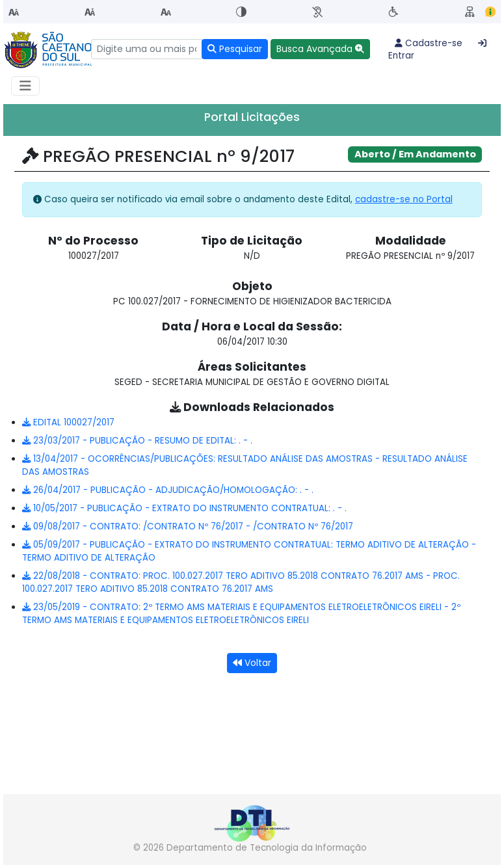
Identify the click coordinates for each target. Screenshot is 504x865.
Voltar (252, 663)
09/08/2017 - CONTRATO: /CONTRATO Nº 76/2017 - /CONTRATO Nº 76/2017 (188, 526)
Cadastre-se (429, 43)
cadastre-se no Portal (404, 199)
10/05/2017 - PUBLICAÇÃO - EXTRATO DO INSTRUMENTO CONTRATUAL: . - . (184, 508)
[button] (320, 49)
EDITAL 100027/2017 (68, 422)
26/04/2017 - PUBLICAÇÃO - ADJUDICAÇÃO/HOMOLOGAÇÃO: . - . (168, 490)
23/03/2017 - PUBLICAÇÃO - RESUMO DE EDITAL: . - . (137, 441)
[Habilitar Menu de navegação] (25, 86)
